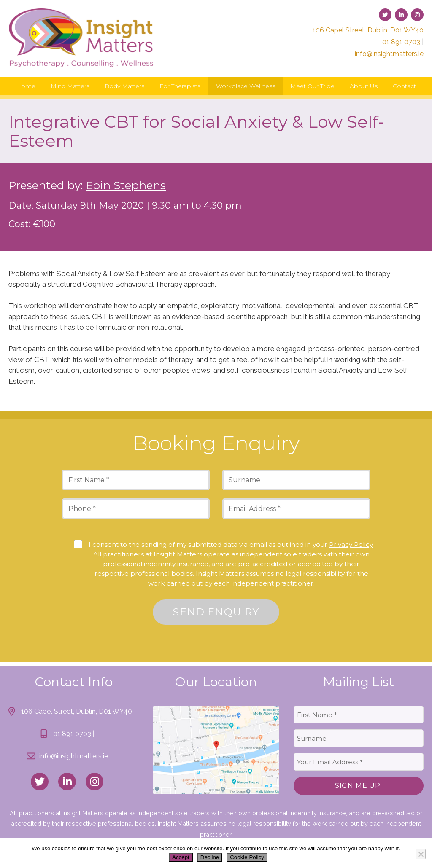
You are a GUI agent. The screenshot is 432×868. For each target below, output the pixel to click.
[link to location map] (216, 750)
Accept (181, 857)
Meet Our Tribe (312, 86)
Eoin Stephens (126, 185)
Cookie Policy (247, 857)
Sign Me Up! (359, 786)
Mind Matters (70, 86)
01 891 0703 (401, 42)
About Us (364, 86)
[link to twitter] (385, 15)
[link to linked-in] (401, 15)
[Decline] (421, 854)
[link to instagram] (417, 15)
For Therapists (180, 86)
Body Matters (124, 86)
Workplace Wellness (246, 86)
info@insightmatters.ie (389, 54)
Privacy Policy (351, 544)
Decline (210, 857)
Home (26, 86)
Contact (404, 86)
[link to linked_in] (67, 782)
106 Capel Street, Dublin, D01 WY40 (368, 30)
